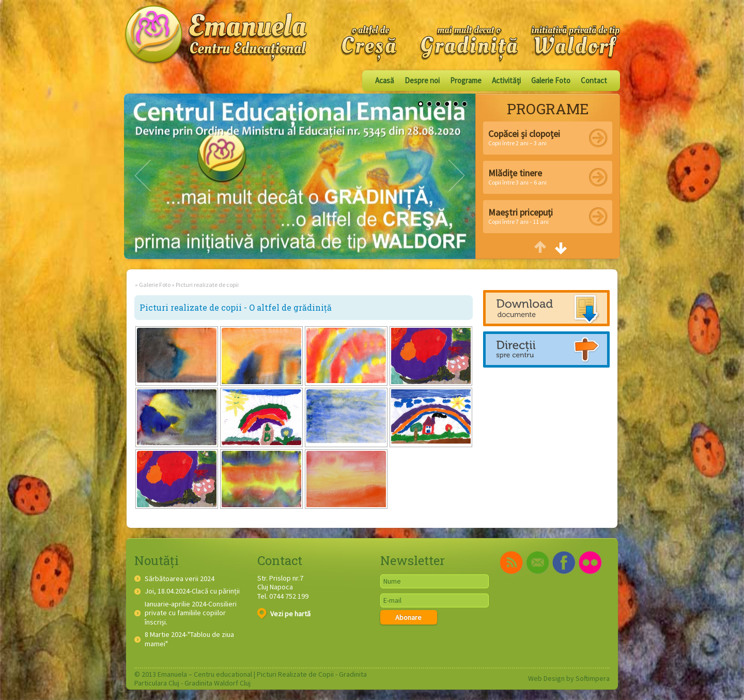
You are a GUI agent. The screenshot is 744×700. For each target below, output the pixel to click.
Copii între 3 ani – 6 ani (517, 177)
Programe (466, 80)
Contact (594, 80)
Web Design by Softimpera (569, 678)
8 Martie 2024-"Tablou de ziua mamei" (189, 639)
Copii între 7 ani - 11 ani (521, 216)
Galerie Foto (551, 80)
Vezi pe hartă (284, 614)
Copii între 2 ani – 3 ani (524, 137)
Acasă (385, 80)
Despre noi (422, 80)
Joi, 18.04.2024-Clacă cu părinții (192, 591)
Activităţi (506, 80)
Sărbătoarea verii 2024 (180, 579)
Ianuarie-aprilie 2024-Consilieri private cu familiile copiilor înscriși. (191, 613)
